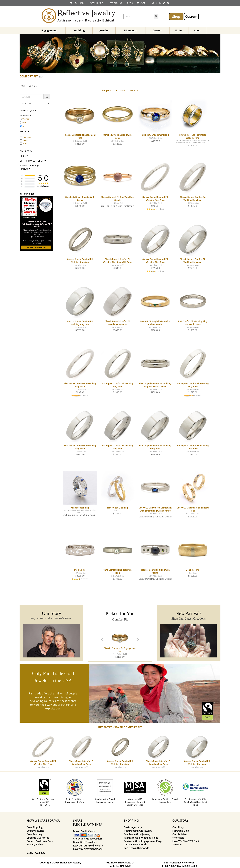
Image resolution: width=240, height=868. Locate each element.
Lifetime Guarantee (38, 838)
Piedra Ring (80, 570)
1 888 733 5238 (170, 866)
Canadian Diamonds (135, 845)
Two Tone (27, 138)
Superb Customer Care (40, 841)
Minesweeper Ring (80, 508)
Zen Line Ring (193, 570)
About (198, 30)
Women (26, 119)
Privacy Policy (35, 845)
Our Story (178, 827)
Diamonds (130, 30)
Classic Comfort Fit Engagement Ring (120, 650)
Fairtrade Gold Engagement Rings (143, 841)
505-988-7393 (190, 866)
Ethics (179, 30)
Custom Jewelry (133, 827)
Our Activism (180, 834)
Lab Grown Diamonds (136, 848)
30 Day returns (35, 831)
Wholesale (178, 838)
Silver (25, 140)
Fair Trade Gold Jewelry (137, 834)
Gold (25, 143)
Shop (176, 16)
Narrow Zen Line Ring (117, 508)
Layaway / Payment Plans (88, 849)
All (23, 126)
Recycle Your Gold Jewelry (88, 846)
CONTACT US (36, 853)
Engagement (49, 30)
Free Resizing (34, 834)
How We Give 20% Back (186, 841)
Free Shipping (35, 827)
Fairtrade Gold (181, 831)
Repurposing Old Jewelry (138, 831)
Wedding (79, 30)
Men (24, 122)
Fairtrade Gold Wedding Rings (141, 838)
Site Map (177, 845)
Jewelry (104, 30)
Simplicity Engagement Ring (155, 135)
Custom (191, 16)
